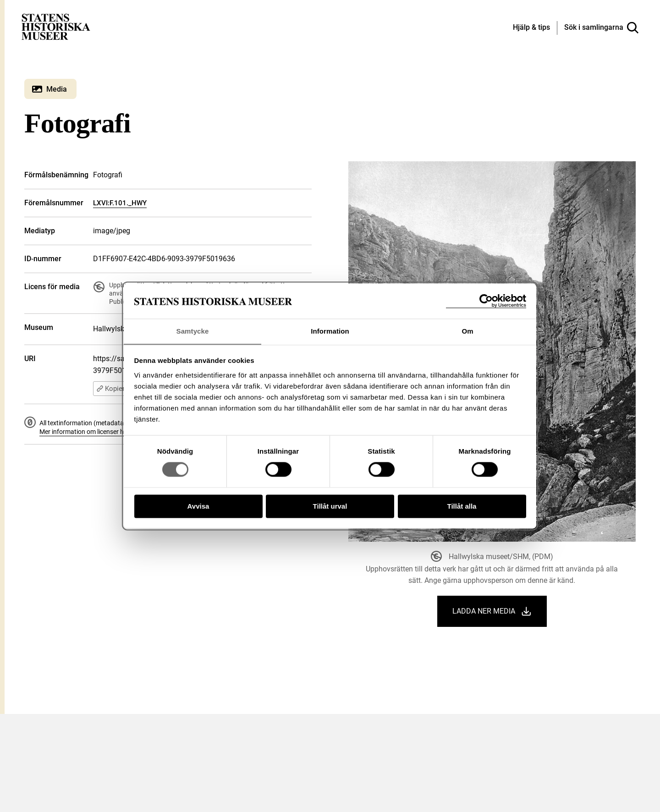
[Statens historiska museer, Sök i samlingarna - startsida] (56, 26)
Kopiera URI (118, 389)
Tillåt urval (330, 507)
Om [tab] (467, 331)
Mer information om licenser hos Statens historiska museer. (123, 432)
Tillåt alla (462, 507)
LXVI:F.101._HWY (120, 203)
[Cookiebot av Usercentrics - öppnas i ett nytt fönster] (486, 301)
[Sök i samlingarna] (601, 28)
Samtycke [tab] (193, 331)
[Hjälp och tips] (531, 28)
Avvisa (198, 507)
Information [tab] (330, 331)
